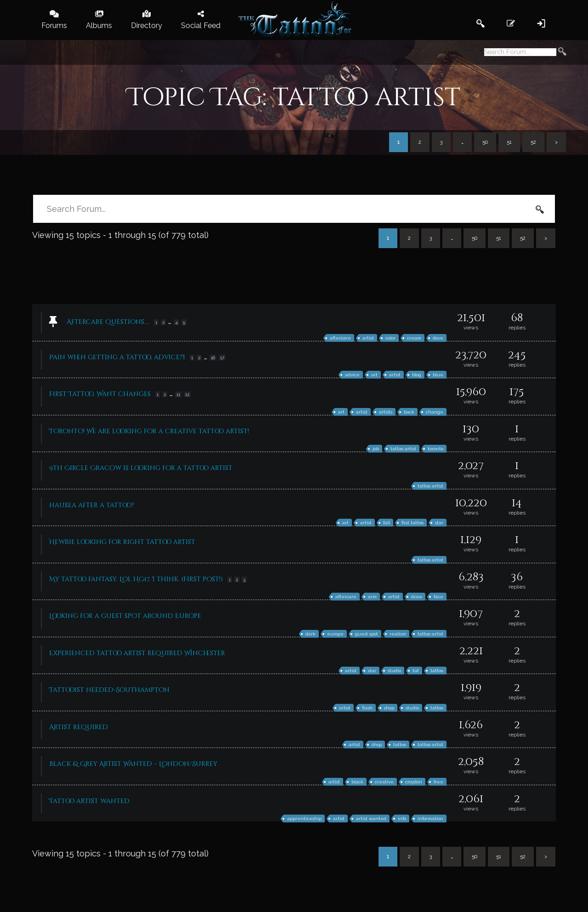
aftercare (340, 338)
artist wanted (371, 819)
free (438, 782)
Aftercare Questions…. (108, 322)
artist (368, 338)
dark (311, 634)
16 (213, 358)
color (390, 338)
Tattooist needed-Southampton (109, 690)
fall (387, 523)
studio (394, 671)
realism (398, 634)
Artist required (79, 727)
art (374, 375)
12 (187, 394)
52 (533, 142)
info (402, 819)
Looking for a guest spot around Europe (125, 616)
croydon (414, 782)
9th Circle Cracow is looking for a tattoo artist (141, 468)
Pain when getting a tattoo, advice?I (117, 357)
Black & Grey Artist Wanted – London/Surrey (133, 764)
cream (414, 338)
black (357, 782)
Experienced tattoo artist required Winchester (137, 653)
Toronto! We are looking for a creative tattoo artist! (149, 431)
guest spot (367, 634)
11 (178, 394)
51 (509, 142)
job (376, 449)
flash (367, 708)
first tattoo (413, 523)
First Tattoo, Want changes (100, 394)
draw (417, 597)
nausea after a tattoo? (92, 505)
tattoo (437, 671)
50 (485, 142)
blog (417, 375)
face (438, 597)
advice (352, 375)
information (430, 819)
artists (386, 412)
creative (384, 782)
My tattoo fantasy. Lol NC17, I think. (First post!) (136, 579)
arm (372, 597)
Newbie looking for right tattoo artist (122, 542)
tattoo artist (403, 449)
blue (438, 375)
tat (416, 671)
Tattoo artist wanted (89, 801)
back (409, 412)
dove (438, 338)
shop (389, 708)
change (435, 412)
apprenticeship (304, 819)
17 (222, 358)
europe (335, 634)
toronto (435, 449)
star (439, 523)
